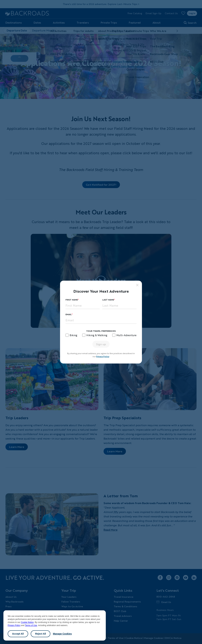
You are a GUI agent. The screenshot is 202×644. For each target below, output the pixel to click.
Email (69, 314)
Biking (73, 335)
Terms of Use (31, 625)
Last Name (108, 300)
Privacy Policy (14, 625)
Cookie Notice (27, 622)
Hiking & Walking (97, 335)
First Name (72, 300)
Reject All (41, 634)
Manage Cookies (62, 634)
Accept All (18, 634)
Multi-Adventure (126, 335)
